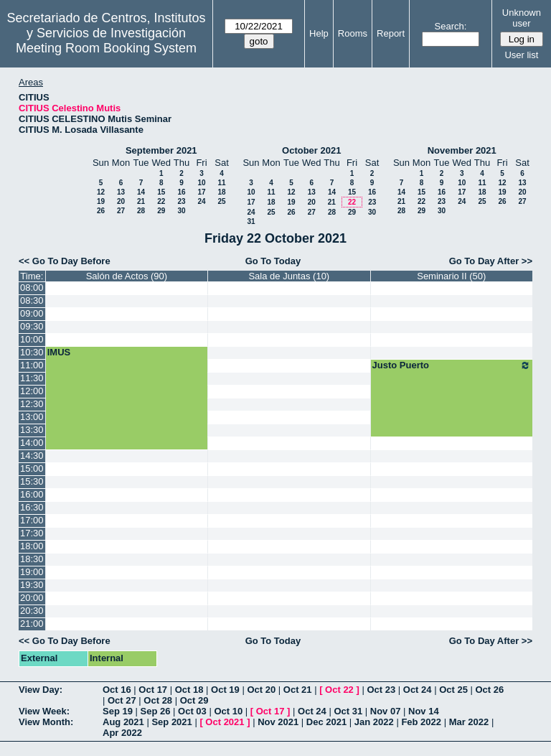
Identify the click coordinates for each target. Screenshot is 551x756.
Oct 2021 (225, 722)
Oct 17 (153, 690)
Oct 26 (490, 690)
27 (121, 211)
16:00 (32, 494)
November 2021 (462, 150)
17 (201, 192)
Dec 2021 (326, 722)
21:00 (32, 624)
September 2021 (161, 150)
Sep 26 (156, 711)
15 (161, 192)
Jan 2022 (374, 722)
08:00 (32, 288)
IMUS (59, 352)
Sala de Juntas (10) (289, 276)
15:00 (32, 468)
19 (101, 201)
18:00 (32, 546)
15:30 (32, 481)
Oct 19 (225, 690)
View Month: (46, 722)
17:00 (32, 520)
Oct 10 (228, 711)
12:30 (32, 404)
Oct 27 (122, 700)
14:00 (32, 443)
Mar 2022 (469, 722)
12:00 (32, 391)
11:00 (32, 365)
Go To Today (273, 261)
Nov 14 (424, 711)
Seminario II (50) (451, 276)
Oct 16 (117, 690)
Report (391, 33)
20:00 (32, 598)
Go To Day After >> (491, 261)
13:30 (32, 430)
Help (319, 33)
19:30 (32, 585)
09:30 (32, 326)
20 (121, 201)
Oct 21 (298, 690)
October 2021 (311, 150)
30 (181, 211)
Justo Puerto (452, 365)
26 (101, 211)
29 (161, 211)
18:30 (32, 559)
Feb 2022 (421, 722)
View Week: (44, 711)
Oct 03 (192, 711)
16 (181, 192)
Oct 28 (158, 700)
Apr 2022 (122, 733)
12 (101, 192)
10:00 (32, 339)
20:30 (32, 611)
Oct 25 (453, 690)
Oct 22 (339, 690)
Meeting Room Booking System (106, 48)
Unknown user (522, 18)
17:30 (32, 533)
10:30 (32, 352)
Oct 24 (418, 690)
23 (181, 201)
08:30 (32, 300)
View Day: (41, 690)
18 (221, 192)
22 (161, 201)
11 (221, 183)
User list (521, 55)
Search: (451, 26)
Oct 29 (194, 700)
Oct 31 (348, 711)
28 (141, 211)
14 (141, 192)
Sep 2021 (171, 722)
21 (141, 201)
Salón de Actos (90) (127, 276)
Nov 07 (386, 711)
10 (201, 183)
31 (251, 221)
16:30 (32, 507)
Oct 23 (381, 690)
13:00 (32, 417)
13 (121, 192)
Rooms (353, 33)
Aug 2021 (123, 722)
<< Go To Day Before (65, 261)
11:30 (32, 378)
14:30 (32, 456)
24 (201, 201)
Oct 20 (261, 690)
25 (221, 201)
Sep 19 (118, 711)
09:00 (32, 313)
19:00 (32, 572)
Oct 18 (189, 690)
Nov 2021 (278, 722)
